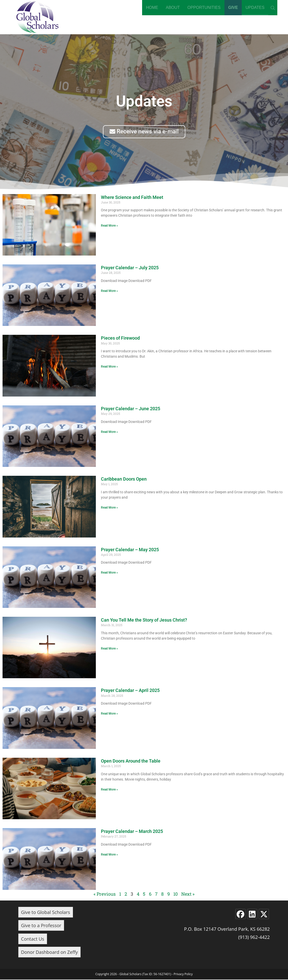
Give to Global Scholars (46, 912)
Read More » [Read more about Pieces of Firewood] (109, 367)
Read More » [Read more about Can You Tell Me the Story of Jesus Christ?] (109, 649)
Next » (188, 894)
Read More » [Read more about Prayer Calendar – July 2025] (109, 291)
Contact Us (33, 939)
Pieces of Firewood (120, 338)
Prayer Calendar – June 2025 (131, 409)
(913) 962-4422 (254, 938)
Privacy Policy (183, 975)
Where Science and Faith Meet (132, 197)
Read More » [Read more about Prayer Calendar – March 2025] (109, 855)
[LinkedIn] (252, 914)
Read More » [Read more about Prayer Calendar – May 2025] (109, 573)
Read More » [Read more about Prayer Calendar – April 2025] (109, 714)
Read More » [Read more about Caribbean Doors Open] (109, 508)
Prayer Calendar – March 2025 (132, 832)
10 (176, 894)
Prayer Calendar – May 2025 (130, 550)
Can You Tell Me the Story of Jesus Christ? (144, 620)
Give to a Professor (41, 926)
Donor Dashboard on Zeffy (49, 952)
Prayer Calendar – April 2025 (130, 691)
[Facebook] (240, 914)
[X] (264, 914)
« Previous (105, 894)
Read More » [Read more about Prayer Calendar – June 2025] (109, 432)
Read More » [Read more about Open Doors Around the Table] (109, 790)
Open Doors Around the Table (131, 761)
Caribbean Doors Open (124, 479)
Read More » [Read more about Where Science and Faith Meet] (109, 226)
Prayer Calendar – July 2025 (130, 268)
